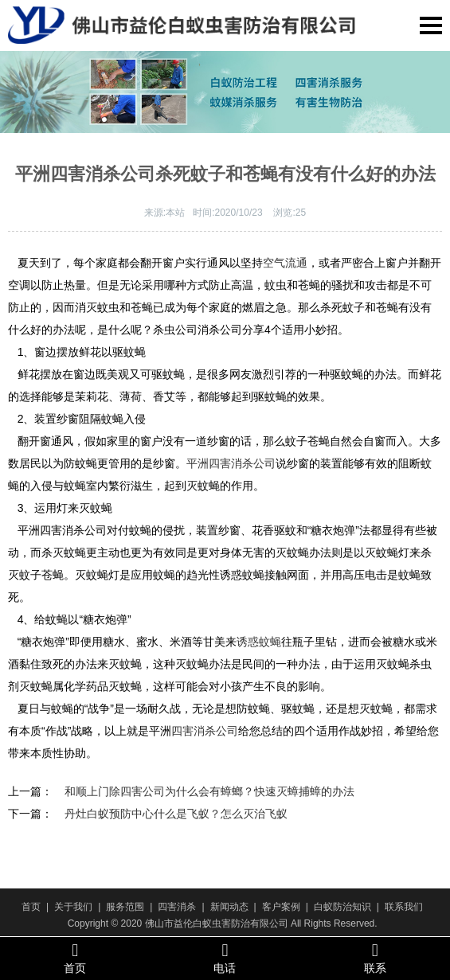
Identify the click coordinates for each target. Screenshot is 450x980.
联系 (375, 958)
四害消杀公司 (205, 731)
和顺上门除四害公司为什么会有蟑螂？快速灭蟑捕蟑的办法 (209, 791)
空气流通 (285, 263)
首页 (31, 907)
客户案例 (281, 907)
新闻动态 (229, 907)
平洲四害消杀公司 (231, 463)
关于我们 (73, 907)
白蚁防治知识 (342, 907)
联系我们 (404, 907)
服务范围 (125, 907)
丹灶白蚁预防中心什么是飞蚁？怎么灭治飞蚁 (176, 814)
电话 (225, 958)
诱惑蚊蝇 (259, 642)
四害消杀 (177, 907)
